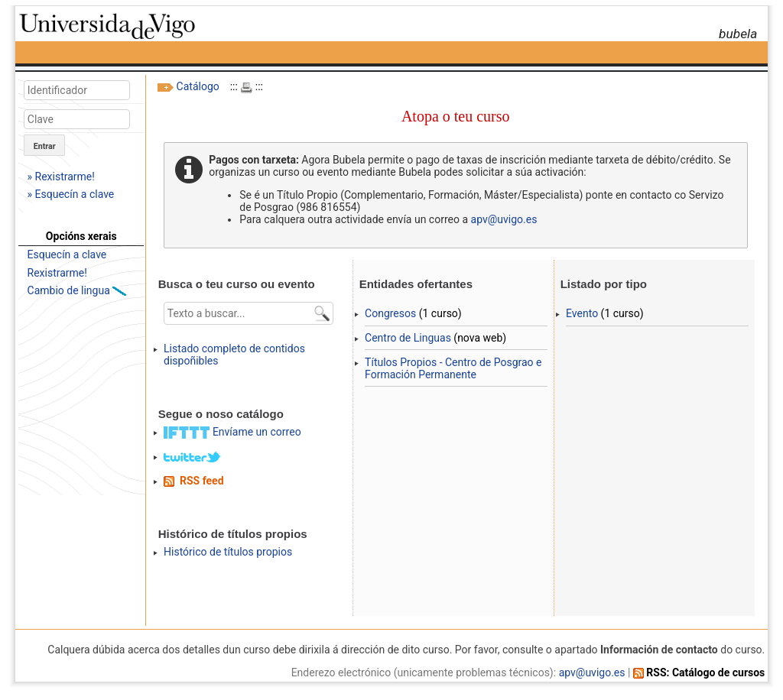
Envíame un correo (257, 432)
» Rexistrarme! (61, 177)
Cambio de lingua (70, 290)
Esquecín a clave (67, 254)
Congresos (390, 313)
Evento (582, 313)
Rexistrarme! (57, 273)
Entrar (45, 146)
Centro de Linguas (408, 338)
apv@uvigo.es (504, 219)
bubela (738, 34)
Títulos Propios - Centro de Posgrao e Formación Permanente (453, 368)
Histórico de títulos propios (228, 552)
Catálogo (198, 86)
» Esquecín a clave (71, 194)
